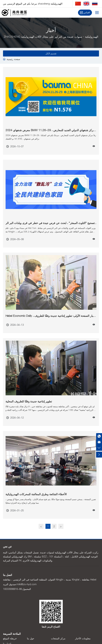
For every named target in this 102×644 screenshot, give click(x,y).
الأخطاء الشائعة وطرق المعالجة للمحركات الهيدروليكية (36, 494)
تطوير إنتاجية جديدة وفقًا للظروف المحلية (29, 401)
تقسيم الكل (51, 53)
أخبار (51, 31)
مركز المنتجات (58, 638)
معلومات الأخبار (83, 638)
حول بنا (31, 638)
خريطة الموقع (10, 638)
